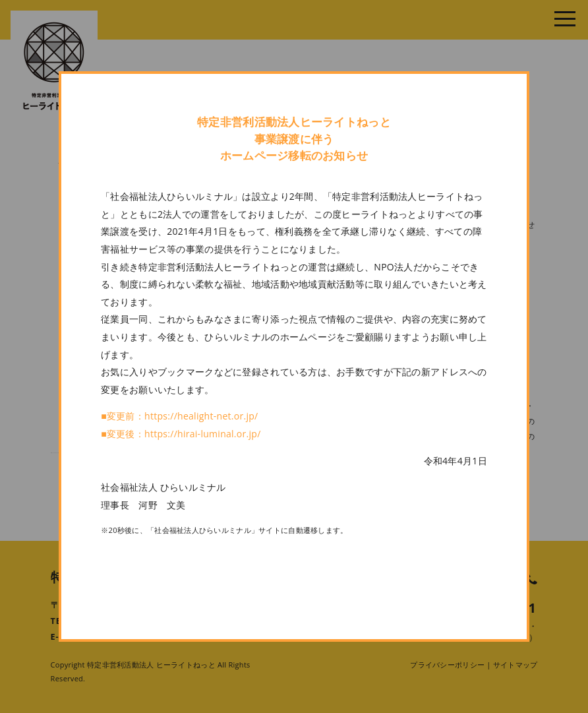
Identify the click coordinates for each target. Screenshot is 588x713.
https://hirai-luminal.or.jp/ (203, 434)
